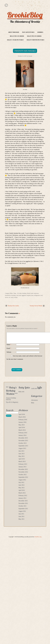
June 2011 (21, 519)
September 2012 (23, 479)
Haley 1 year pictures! (15, 40)
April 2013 (22, 461)
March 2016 (22, 419)
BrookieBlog (25, 15)
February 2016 (23, 422)
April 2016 (22, 417)
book (32, 293)
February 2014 (23, 435)
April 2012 (22, 492)
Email (9, 350)
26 (18, 293)
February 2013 (23, 466)
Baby (11, 293)
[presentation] (20, 366)
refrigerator (37, 295)
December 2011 (23, 503)
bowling (13, 295)
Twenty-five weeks (13, 306)
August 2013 (22, 451)
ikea (32, 295)
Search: (10, 412)
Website (9, 354)
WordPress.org (38, 539)
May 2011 (21, 521)
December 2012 (23, 471)
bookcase (36, 293)
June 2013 (21, 456)
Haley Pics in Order (34, 36)
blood (29, 293)
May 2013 (21, 458)
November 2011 (23, 506)
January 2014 (22, 437)
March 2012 (22, 495)
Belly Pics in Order (17, 36)
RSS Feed (6, 5)
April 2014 (22, 430)
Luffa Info (34, 391)
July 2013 (21, 453)
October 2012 (23, 477)
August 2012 (22, 482)
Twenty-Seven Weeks (36, 306)
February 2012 (23, 498)
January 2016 (22, 424)
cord (17, 295)
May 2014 (21, 427)
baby (20, 293)
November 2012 (23, 474)
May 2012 (21, 490)
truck (12, 297)
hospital (29, 295)
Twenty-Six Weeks (25, 51)
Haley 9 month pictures (35, 40)
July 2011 (21, 516)
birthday (24, 293)
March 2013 (22, 464)
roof (41, 295)
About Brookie (14, 32)
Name (9, 347)
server (7, 297)
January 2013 (22, 469)
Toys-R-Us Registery (12, 404)
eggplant (24, 295)
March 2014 (22, 432)
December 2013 (23, 440)
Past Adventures (28, 32)
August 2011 (22, 513)
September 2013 (23, 448)
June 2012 (21, 487)
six (9, 297)
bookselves (8, 295)
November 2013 (23, 443)
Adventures (34, 402)
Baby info (21, 394)
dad (20, 295)
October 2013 (23, 445)
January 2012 (22, 500)
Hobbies (40, 32)
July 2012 (21, 485)
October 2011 (22, 508)
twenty (16, 297)
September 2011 (23, 511)
